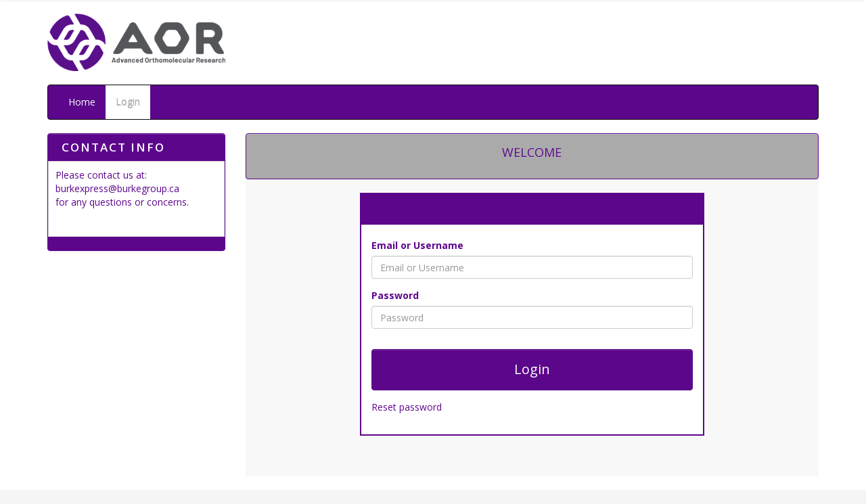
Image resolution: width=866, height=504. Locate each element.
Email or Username (417, 245)
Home (82, 102)
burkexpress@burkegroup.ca (117, 188)
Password (395, 295)
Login (128, 102)
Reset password (407, 407)
